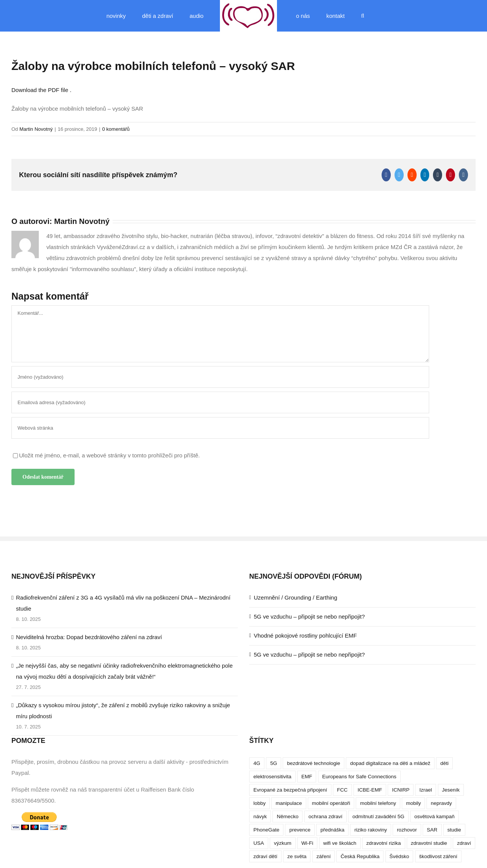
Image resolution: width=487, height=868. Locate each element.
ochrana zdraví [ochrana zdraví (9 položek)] (325, 816)
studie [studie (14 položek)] (454, 830)
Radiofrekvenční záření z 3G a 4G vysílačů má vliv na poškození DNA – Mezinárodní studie (123, 603)
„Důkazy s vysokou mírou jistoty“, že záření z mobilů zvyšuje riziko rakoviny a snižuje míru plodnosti (123, 711)
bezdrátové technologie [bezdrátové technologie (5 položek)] (314, 763)
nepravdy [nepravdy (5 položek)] (441, 803)
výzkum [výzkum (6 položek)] (283, 843)
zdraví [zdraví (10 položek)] (464, 843)
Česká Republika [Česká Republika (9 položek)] (360, 856)
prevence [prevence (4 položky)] (300, 830)
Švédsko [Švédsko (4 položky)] (399, 856)
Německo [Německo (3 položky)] (287, 816)
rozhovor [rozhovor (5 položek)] (407, 830)
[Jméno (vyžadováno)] (220, 377)
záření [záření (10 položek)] (324, 856)
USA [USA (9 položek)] (259, 843)
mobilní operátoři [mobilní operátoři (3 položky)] (331, 803)
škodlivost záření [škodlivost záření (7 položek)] (438, 856)
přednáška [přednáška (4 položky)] (332, 830)
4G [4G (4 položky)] (257, 763)
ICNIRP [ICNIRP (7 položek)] (401, 790)
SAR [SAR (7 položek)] (432, 830)
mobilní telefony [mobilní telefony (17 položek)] (378, 803)
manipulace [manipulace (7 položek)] (289, 803)
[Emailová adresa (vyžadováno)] (220, 402)
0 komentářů (116, 129)
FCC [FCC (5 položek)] (342, 790)
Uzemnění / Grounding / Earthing (295, 597)
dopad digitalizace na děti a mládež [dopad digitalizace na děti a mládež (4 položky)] (390, 763)
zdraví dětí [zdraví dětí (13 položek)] (265, 856)
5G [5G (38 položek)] (274, 763)
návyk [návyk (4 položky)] (260, 816)
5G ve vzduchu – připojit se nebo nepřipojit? (309, 616)
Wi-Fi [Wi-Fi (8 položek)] (307, 843)
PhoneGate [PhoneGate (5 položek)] (266, 830)
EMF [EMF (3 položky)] (307, 777)
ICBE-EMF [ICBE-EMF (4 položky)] (370, 790)
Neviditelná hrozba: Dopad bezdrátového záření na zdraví (89, 637)
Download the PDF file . (41, 90)
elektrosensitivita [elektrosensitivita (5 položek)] (272, 777)
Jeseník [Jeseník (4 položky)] (451, 790)
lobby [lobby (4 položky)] (259, 803)
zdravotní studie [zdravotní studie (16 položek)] (429, 843)
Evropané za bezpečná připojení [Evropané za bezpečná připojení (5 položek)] (290, 790)
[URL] (220, 428)
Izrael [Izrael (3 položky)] (426, 790)
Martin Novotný (36, 129)
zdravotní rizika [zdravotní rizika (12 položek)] (384, 843)
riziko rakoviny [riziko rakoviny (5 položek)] (371, 830)
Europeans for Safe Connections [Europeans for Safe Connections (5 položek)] (359, 777)
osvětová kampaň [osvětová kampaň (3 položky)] (434, 816)
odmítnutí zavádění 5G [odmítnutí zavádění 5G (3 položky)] (378, 816)
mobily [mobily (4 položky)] (413, 803)
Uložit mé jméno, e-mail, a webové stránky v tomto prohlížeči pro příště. (109, 455)
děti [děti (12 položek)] (444, 763)
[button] (363, 16)
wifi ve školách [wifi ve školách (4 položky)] (340, 843)
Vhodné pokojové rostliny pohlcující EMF (305, 636)
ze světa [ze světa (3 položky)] (297, 856)
